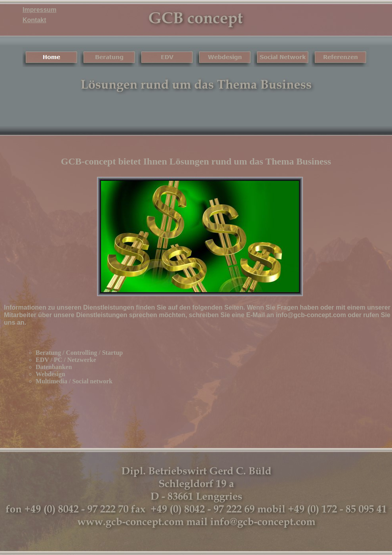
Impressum (39, 10)
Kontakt (34, 20)
